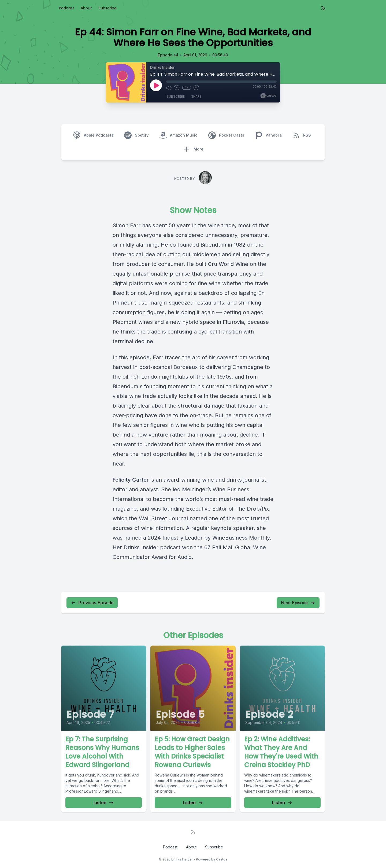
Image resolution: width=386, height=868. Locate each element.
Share (196, 96)
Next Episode (298, 603)
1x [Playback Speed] (187, 88)
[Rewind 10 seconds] (177, 88)
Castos (222, 859)
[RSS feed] (323, 8)
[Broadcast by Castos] (268, 96)
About (86, 8)
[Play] (156, 85)
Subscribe (107, 8)
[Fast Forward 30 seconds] (196, 88)
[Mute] (169, 88)
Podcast (67, 8)
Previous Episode (92, 603)
